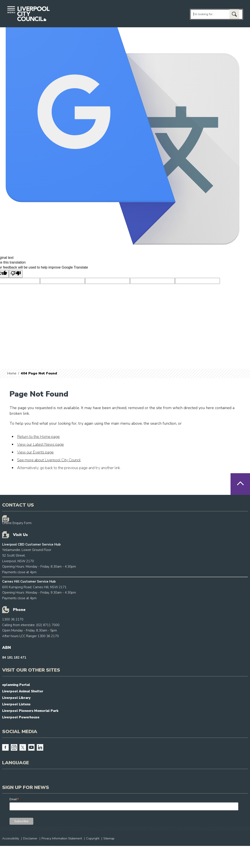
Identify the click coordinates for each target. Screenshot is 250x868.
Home (12, 373)
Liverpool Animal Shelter (23, 691)
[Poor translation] (16, 274)
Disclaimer (30, 838)
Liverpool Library (16, 698)
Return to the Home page (38, 437)
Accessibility (11, 838)
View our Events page (35, 452)
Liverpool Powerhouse (21, 717)
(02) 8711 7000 (48, 625)
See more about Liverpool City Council (49, 460)
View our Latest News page (40, 444)
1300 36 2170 (13, 619)
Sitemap (109, 838)
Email (14, 799)
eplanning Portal (16, 685)
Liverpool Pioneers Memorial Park (30, 711)
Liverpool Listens (16, 704)
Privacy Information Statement (62, 838)
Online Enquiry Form (17, 523)
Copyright (93, 838)
